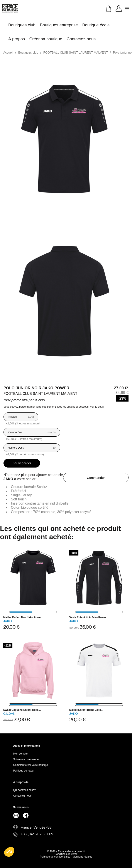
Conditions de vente (66, 854)
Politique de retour (24, 771)
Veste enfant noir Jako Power (88, 617)
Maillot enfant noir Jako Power (22, 617)
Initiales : (13, 417)
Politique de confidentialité (55, 857)
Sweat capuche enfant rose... (22, 710)
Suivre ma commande (26, 759)
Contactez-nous (22, 796)
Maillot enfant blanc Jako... (86, 710)
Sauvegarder (22, 463)
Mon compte (20, 754)
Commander (96, 478)
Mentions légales (82, 857)
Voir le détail (97, 407)
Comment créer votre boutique (31, 765)
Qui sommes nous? (25, 790)
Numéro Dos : (16, 448)
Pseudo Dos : (16, 432)
